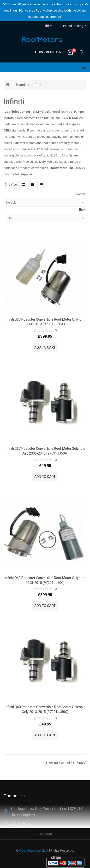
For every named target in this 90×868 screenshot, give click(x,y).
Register (54, 52)
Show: (82, 210)
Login (39, 52)
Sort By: (81, 194)
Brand (20, 85)
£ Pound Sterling (73, 26)
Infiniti (36, 85)
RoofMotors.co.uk (32, 851)
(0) (55, 330)
